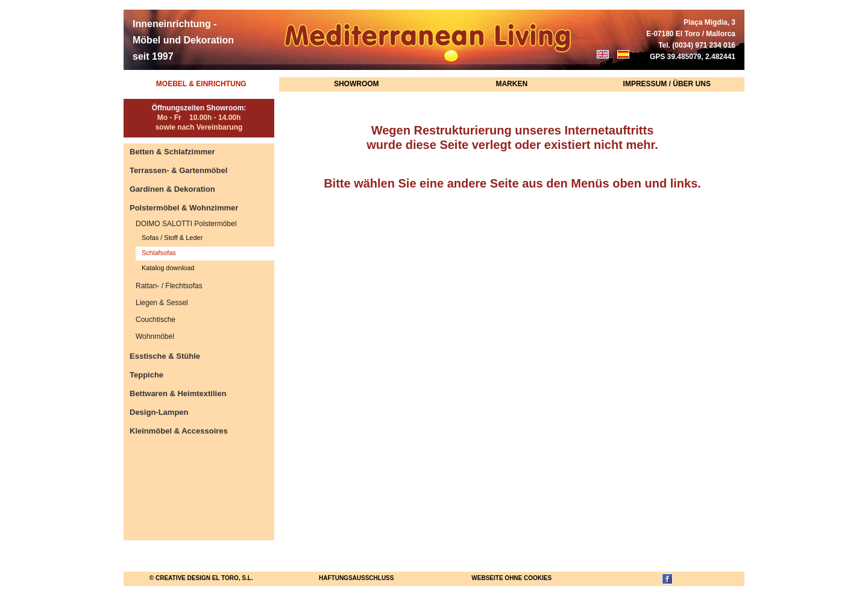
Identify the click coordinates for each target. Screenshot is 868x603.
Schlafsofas (159, 253)
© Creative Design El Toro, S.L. (201, 578)
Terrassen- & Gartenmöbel (178, 170)
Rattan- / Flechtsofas (169, 286)
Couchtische (156, 320)
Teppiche (146, 375)
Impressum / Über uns (667, 84)
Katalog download (168, 268)
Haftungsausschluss (356, 578)
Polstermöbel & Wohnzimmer (184, 208)
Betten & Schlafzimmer (172, 152)
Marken (511, 84)
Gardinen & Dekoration (172, 189)
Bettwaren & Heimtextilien (178, 393)
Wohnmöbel (155, 336)
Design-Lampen (159, 412)
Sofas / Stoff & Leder (172, 238)
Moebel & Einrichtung (201, 84)
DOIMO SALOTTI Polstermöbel (186, 224)
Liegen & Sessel (162, 303)
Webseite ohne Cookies (511, 578)
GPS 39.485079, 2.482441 (693, 57)
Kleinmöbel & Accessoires (179, 431)
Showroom (357, 84)
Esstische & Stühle (165, 356)
